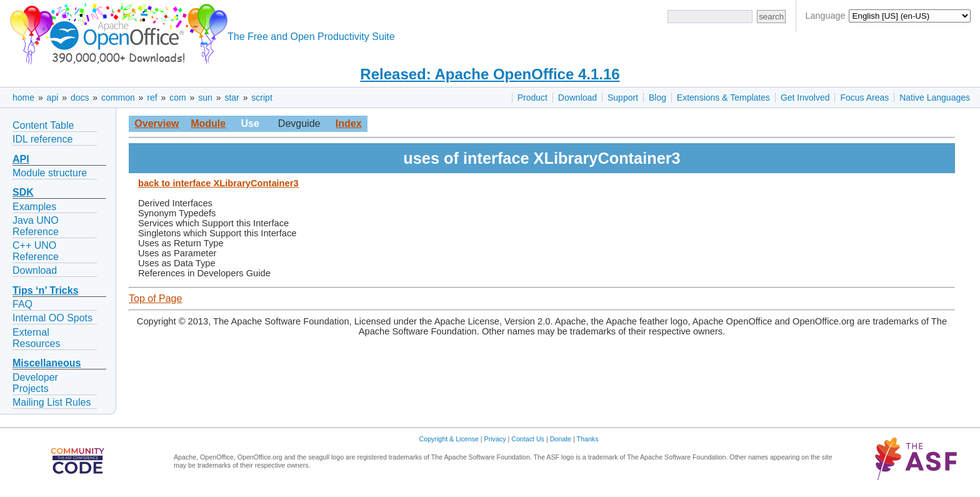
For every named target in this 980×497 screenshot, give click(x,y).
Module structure (50, 173)
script (262, 98)
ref (152, 98)
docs (80, 98)
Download (577, 98)
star (232, 98)
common (118, 98)
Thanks (588, 439)
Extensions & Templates (723, 98)
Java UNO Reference (36, 226)
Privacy (495, 439)
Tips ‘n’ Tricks (46, 290)
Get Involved (805, 98)
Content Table (43, 125)
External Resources (36, 338)
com (177, 98)
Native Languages (935, 98)
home (23, 98)
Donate (561, 439)
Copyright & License (449, 439)
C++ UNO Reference (36, 251)
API (21, 159)
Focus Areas (864, 98)
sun (205, 98)
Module (208, 123)
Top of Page (155, 299)
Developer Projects (35, 383)
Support (623, 98)
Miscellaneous (47, 363)
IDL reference (42, 139)
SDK (23, 192)
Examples (34, 207)
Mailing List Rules (52, 402)
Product (532, 98)
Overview (157, 123)
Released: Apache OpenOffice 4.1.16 (490, 74)
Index (349, 123)
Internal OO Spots (52, 318)
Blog (657, 98)
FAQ (22, 304)
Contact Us (528, 439)
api (53, 98)
